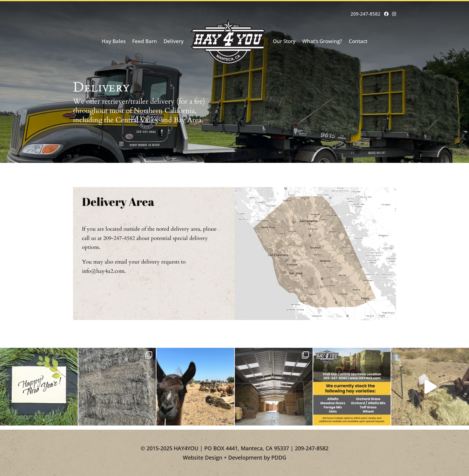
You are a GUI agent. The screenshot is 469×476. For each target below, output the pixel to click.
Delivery (174, 41)
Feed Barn (145, 41)
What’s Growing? (322, 41)
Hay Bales (114, 41)
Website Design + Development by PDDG (234, 457)
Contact (358, 41)
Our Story (284, 41)
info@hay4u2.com (103, 271)
